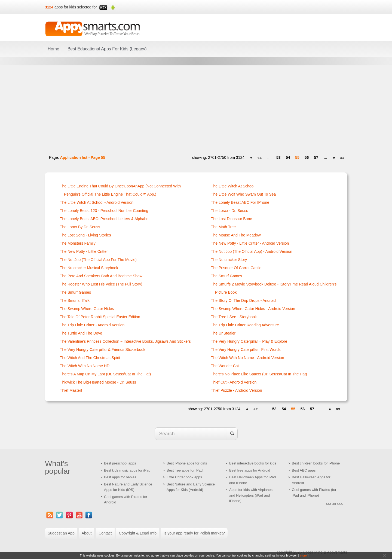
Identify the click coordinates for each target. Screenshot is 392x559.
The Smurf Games (75, 292)
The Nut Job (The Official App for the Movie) (98, 260)
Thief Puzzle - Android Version (237, 390)
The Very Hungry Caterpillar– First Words (246, 350)
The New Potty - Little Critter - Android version (250, 243)
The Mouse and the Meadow (236, 235)
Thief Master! (71, 390)
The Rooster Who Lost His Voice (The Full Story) (101, 284)
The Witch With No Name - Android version (247, 358)
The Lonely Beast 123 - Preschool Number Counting (104, 211)
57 (316, 157)
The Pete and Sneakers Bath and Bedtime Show (101, 276)
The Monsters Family (78, 243)
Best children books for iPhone (316, 463)
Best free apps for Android (250, 470)
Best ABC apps (304, 470)
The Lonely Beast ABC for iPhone (240, 202)
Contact (105, 533)
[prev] (251, 157)
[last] (342, 157)
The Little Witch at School (233, 186)
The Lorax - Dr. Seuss (229, 211)
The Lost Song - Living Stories (85, 235)
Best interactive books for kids (253, 463)
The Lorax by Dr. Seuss (80, 227)
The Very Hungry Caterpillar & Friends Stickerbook (103, 350)
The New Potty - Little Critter (84, 251)
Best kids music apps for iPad (127, 470)
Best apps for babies (120, 477)
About (87, 533)
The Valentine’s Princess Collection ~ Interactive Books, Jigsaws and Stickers (125, 341)
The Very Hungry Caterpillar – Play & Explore (249, 341)
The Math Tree (223, 227)
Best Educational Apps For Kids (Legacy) (107, 49)
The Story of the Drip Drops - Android (243, 300)
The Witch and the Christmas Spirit (90, 358)
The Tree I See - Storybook (234, 317)
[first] (260, 157)
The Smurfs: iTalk (75, 300)
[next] (334, 157)
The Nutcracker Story (229, 260)
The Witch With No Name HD (85, 366)
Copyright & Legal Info (138, 533)
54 (288, 157)
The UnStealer (223, 333)
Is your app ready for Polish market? (194, 533)
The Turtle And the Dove (81, 333)
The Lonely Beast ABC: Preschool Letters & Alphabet (105, 219)
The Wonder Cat (225, 366)
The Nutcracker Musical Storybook (89, 268)
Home (53, 49)
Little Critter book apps (184, 477)
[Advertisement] (196, 108)
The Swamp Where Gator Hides (87, 309)
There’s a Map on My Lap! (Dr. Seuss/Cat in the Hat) (105, 374)
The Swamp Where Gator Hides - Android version (253, 309)
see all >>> (334, 504)
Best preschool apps (120, 463)
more (303, 555)
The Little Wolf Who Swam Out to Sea (243, 194)
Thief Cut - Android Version (234, 382)
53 (278, 157)
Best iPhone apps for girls (187, 463)
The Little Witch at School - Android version (97, 202)
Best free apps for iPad (185, 470)
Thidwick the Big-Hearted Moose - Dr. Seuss (98, 382)
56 (307, 157)
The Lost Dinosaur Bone (232, 219)
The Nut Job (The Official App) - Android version (252, 251)
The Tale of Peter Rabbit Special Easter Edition (100, 317)
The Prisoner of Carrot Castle (236, 268)
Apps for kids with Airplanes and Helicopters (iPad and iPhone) (251, 495)
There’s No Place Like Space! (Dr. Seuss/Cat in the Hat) (259, 374)
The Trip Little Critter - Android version (92, 325)
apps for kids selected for (76, 7)
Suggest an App (61, 533)
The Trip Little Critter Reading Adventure (245, 325)
